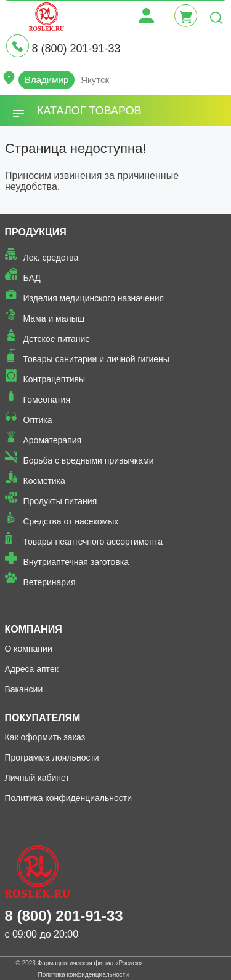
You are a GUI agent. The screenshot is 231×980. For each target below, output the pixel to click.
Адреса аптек (32, 669)
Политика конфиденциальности (69, 798)
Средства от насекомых (71, 521)
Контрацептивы (55, 379)
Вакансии (24, 689)
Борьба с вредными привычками (89, 460)
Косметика (44, 481)
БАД (32, 278)
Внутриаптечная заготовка (76, 562)
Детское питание (57, 339)
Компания (34, 629)
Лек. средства (51, 258)
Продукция (36, 232)
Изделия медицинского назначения (94, 298)
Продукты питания (60, 501)
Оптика (38, 420)
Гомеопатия (47, 400)
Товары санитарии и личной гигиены (96, 359)
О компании (29, 649)
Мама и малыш (54, 318)
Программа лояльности (52, 757)
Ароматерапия (53, 440)
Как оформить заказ (45, 737)
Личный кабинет (37, 778)
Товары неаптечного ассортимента (93, 542)
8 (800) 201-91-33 (76, 49)
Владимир (47, 80)
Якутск (95, 80)
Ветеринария (50, 582)
